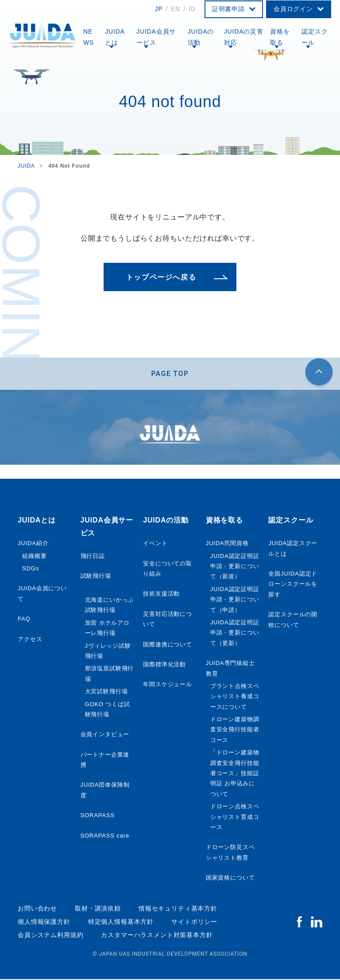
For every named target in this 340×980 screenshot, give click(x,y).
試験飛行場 (96, 577)
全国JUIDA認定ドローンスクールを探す (293, 585)
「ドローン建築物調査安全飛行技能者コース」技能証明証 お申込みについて (235, 774)
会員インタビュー (105, 736)
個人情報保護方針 (44, 923)
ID (192, 9)
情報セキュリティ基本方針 (178, 909)
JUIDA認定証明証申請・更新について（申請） (235, 601)
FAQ (24, 620)
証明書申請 (228, 9)
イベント (155, 544)
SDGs (31, 570)
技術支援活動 (161, 595)
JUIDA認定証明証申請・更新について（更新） (235, 634)
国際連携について (168, 645)
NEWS (89, 37)
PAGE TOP (170, 374)
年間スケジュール (168, 686)
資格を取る (280, 37)
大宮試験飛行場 (106, 693)
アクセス (30, 640)
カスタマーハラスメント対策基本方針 (157, 936)
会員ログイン (293, 9)
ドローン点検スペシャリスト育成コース (235, 818)
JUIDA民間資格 (227, 544)
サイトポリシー (194, 923)
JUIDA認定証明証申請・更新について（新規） (235, 567)
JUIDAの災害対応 (244, 37)
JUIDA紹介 (33, 544)
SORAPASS (98, 817)
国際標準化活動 (164, 666)
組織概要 (34, 557)
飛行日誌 (93, 557)
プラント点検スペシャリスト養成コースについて (235, 698)
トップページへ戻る (161, 277)
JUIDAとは (115, 37)
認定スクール (315, 37)
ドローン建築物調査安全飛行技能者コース (235, 731)
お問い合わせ (37, 909)
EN (176, 9)
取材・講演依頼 (98, 909)
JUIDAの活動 (201, 37)
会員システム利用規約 (50, 936)
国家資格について (230, 879)
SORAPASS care (105, 836)
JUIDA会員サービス (156, 37)
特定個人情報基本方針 (121, 923)
